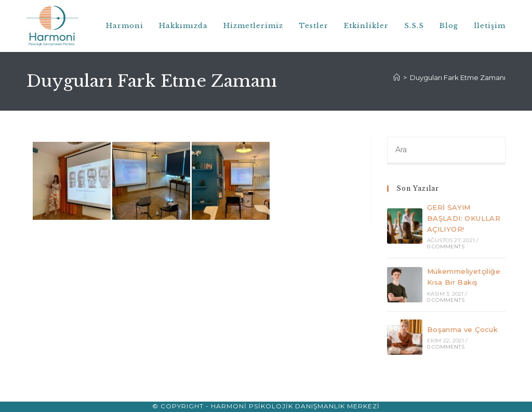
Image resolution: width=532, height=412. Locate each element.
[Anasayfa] (397, 77)
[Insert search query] (446, 151)
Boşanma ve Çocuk (462, 329)
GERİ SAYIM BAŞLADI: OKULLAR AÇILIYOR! (464, 218)
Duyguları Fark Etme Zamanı (458, 77)
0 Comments (446, 247)
